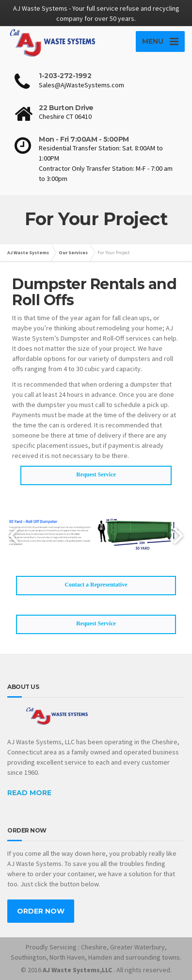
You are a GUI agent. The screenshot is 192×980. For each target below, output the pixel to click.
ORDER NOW (41, 911)
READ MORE (29, 793)
